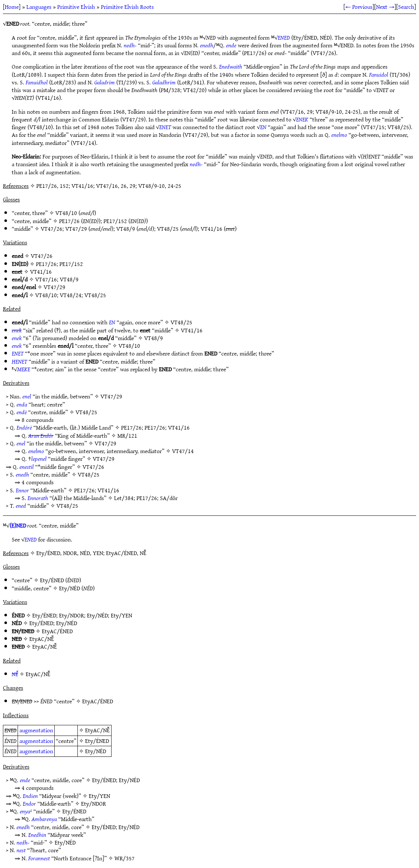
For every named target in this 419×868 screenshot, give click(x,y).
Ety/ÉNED (52, 580)
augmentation (36, 730)
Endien (30, 796)
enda (22, 404)
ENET (165, 127)
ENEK (302, 119)
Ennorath (38, 498)
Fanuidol (379, 74)
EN (263, 127)
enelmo (339, 135)
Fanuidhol (37, 82)
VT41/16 (212, 229)
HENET (19, 361)
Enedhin (37, 835)
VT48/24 (71, 295)
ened (21, 506)
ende (231, 45)
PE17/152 (115, 221)
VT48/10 (66, 213)
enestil (27, 467)
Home (12, 7)
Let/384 (124, 498)
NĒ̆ (15, 674)
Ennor (22, 490)
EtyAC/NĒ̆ (42, 639)
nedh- (130, 45)
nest (21, 850)
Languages (39, 7)
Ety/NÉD (70, 588)
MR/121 (127, 435)
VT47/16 (46, 279)
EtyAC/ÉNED (57, 631)
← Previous (359, 7)
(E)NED (18, 525)
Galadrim (105, 82)
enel (27, 396)
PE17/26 (69, 221)
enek (17, 330)
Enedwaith (231, 66)
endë (22, 412)
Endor (29, 803)
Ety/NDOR (72, 615)
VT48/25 (168, 229)
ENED (284, 37)
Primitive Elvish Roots (127, 7)
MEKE (24, 369)
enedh (207, 45)
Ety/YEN (121, 615)
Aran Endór (41, 435)
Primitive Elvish (76, 7)
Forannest (39, 858)
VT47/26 (52, 229)
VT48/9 (126, 229)
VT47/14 (183, 451)
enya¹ (26, 811)
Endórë (24, 427)
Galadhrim (164, 82)
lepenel (39, 459)
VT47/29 (76, 229)
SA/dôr (169, 498)
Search (406, 7)
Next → (385, 7)
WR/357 (125, 858)
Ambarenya (44, 819)
